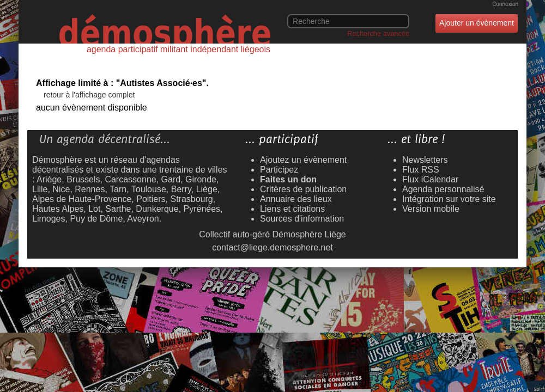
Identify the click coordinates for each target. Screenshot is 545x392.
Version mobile (431, 209)
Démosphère (57, 160)
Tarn (118, 189)
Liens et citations (292, 209)
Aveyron (143, 219)
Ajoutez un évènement (303, 160)
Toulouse (149, 189)
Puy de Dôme (96, 219)
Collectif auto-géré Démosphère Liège (272, 234)
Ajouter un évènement (477, 23)
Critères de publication (303, 189)
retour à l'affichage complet (89, 95)
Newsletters (425, 160)
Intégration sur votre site (449, 199)
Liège (207, 189)
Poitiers (151, 199)
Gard (171, 179)
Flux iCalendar (430, 179)
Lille (40, 189)
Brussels (83, 179)
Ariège (49, 179)
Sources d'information (302, 219)
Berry (181, 189)
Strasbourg (191, 199)
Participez (279, 170)
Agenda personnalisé (443, 189)
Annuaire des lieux (296, 199)
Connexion (505, 4)
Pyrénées (202, 209)
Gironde (201, 179)
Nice (61, 189)
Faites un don (288, 179)
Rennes (90, 189)
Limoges (49, 219)
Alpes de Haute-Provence (82, 199)
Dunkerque (157, 209)
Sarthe (118, 209)
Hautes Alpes (58, 209)
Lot (94, 209)
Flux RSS (421, 170)
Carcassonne (130, 179)
